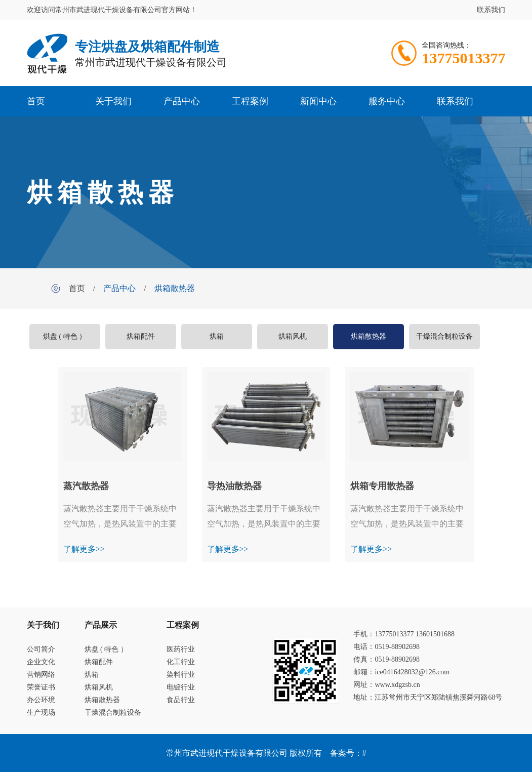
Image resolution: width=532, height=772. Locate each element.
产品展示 (101, 625)
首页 (36, 101)
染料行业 (181, 675)
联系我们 (491, 10)
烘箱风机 (293, 336)
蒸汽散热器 (86, 486)
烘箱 (217, 336)
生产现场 (41, 713)
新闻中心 (318, 101)
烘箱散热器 (175, 288)
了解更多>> (84, 549)
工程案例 (250, 101)
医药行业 (181, 649)
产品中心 (182, 101)
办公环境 (41, 700)
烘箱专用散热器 (382, 486)
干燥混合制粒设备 (444, 336)
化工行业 (181, 662)
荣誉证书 (41, 687)
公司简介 (41, 649)
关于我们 (113, 101)
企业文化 (41, 662)
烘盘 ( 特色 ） (65, 336)
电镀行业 (181, 687)
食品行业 (181, 700)
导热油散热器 (234, 486)
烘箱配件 (141, 336)
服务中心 (387, 101)
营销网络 (41, 675)
